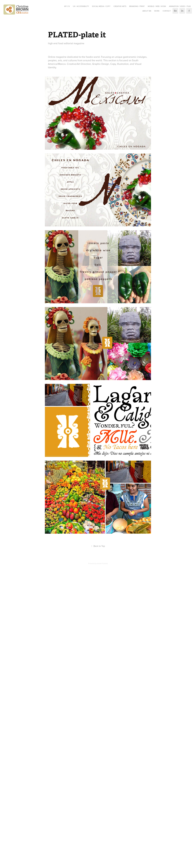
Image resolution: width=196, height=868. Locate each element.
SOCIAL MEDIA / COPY (101, 6)
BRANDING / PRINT (137, 6)
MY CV (67, 6)
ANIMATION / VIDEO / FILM (180, 6)
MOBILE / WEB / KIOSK (157, 6)
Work (157, 11)
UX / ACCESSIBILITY (81, 6)
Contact (167, 11)
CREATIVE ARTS (120, 6)
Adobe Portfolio (102, 563)
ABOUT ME (147, 11)
